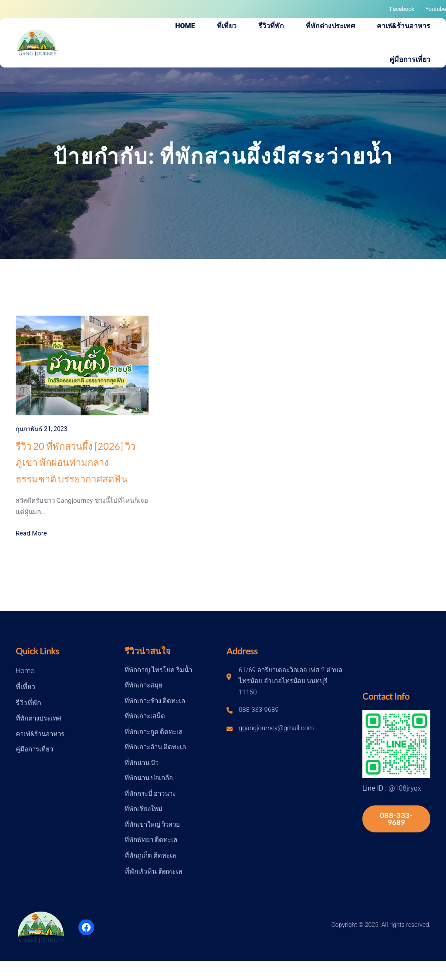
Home (25, 671)
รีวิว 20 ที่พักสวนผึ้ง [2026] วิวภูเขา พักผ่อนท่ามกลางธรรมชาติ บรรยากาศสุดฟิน (76, 462)
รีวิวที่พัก (29, 703)
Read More (31, 533)
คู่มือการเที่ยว (34, 749)
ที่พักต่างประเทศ (39, 718)
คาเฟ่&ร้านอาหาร (40, 734)
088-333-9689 (396, 819)
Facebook (402, 9)
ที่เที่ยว (25, 687)
